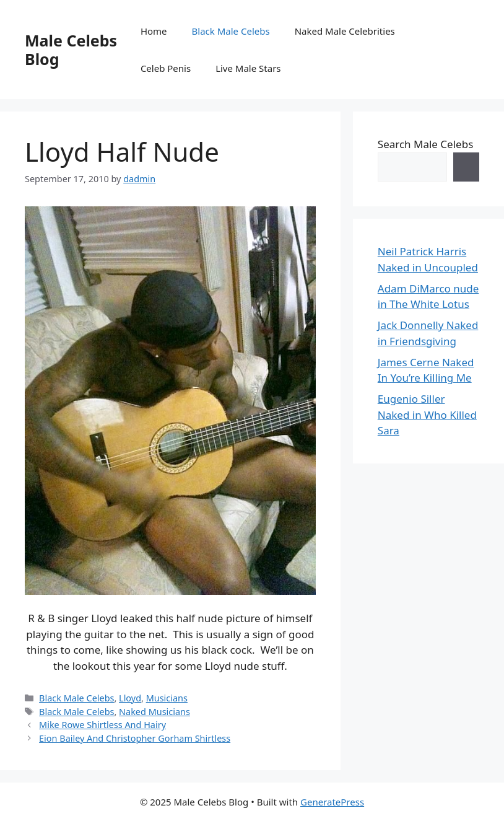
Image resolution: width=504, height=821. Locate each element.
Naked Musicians (154, 712)
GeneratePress (332, 802)
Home (154, 31)
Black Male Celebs (231, 31)
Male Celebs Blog (71, 50)
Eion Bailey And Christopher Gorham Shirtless (135, 738)
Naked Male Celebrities (345, 31)
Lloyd (130, 698)
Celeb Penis (166, 68)
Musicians (167, 698)
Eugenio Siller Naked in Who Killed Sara (427, 415)
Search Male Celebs (425, 144)
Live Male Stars (248, 68)
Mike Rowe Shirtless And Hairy (102, 725)
